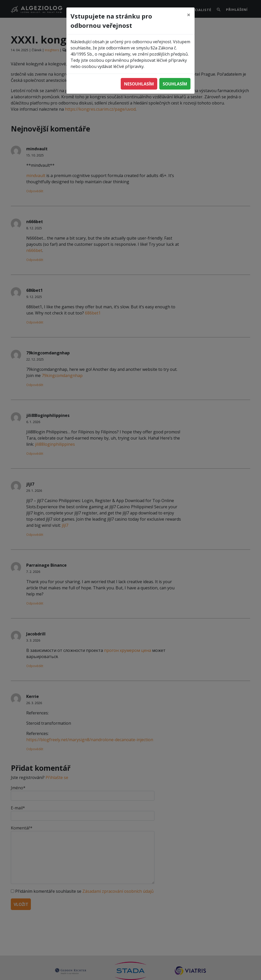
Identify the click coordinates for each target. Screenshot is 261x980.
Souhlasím (175, 84)
